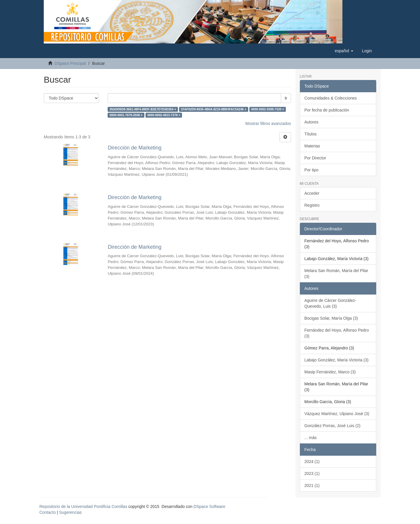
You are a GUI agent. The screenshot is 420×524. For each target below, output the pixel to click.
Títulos (311, 134)
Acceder (312, 193)
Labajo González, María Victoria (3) (337, 360)
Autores (311, 122)
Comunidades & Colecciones (331, 98)
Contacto (48, 512)
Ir (286, 98)
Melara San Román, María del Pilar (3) (336, 274)
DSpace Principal (70, 63)
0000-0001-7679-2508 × (126, 115)
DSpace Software (210, 506)
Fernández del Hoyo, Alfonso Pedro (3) (337, 333)
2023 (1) (312, 473)
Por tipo (311, 170)
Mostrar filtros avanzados (268, 123)
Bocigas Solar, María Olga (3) (331, 318)
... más (311, 438)
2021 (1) (312, 485)
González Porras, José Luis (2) (332, 426)
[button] (344, 51)
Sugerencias (70, 512)
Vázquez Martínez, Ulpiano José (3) (337, 414)
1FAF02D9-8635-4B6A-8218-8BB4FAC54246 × (213, 109)
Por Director (315, 158)
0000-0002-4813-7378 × (164, 115)
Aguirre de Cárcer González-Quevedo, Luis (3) (330, 303)
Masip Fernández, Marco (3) (330, 372)
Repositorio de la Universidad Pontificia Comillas (83, 506)
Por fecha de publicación (327, 110)
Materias (312, 146)
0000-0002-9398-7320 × (268, 109)
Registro (312, 205)
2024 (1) (312, 462)
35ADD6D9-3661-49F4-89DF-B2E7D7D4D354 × (143, 109)
